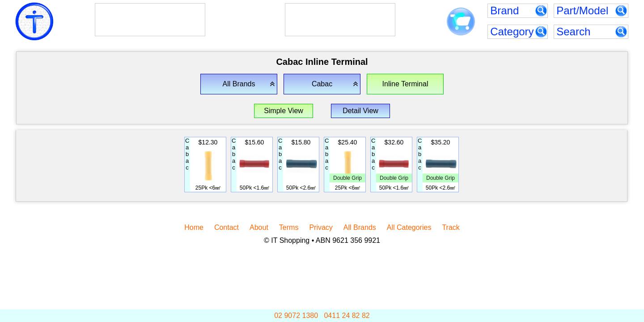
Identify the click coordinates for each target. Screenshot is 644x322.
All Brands (360, 227)
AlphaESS (134, 14)
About (259, 227)
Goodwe (318, 14)
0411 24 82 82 (347, 316)
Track (451, 227)
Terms (289, 227)
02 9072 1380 (296, 316)
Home (194, 227)
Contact (227, 227)
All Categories (409, 227)
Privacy (321, 227)
